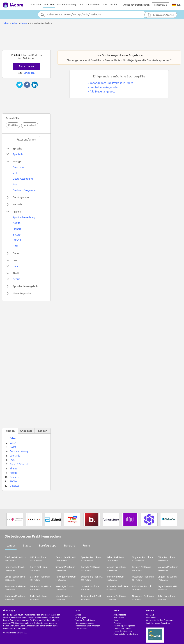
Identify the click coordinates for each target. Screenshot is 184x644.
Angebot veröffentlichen (136, 5)
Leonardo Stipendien (123, 631)
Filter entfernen (26, 140)
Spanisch (18, 154)
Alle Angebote (120, 615)
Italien (15, 23)
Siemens (14, 477)
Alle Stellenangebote (102, 92)
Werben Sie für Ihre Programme (160, 620)
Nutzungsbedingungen (85, 623)
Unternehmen (93, 4)
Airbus (13, 473)
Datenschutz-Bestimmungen (88, 626)
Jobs (116, 620)
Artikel (114, 4)
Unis (105, 4)
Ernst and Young (19, 451)
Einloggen (29, 73)
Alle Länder (151, 617)
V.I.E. (15, 173)
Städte (27, 546)
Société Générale (19, 464)
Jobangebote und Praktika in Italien (112, 83)
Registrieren (26, 66)
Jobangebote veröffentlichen (126, 634)
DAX (15, 246)
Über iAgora (81, 617)
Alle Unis (150, 615)
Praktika (13, 125)
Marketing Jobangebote (124, 626)
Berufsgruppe (48, 546)
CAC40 (17, 223)
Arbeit (6, 23)
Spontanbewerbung (24, 217)
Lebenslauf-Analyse (161, 15)
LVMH (13, 443)
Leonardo (15, 456)
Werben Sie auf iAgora (85, 620)
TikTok (13, 481)
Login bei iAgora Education (158, 623)
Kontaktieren (81, 628)
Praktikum (49, 4)
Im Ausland (30, 125)
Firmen (87, 546)
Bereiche (70, 546)
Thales (13, 469)
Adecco (14, 438)
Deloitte (15, 486)
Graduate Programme (25, 190)
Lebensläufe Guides (122, 628)
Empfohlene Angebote (104, 87)
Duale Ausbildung (67, 4)
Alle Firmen (119, 617)
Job (81, 4)
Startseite (36, 4)
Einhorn (17, 229)
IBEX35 (17, 240)
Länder (11, 546)
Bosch (13, 447)
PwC (12, 460)
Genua (24, 23)
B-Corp (17, 235)
